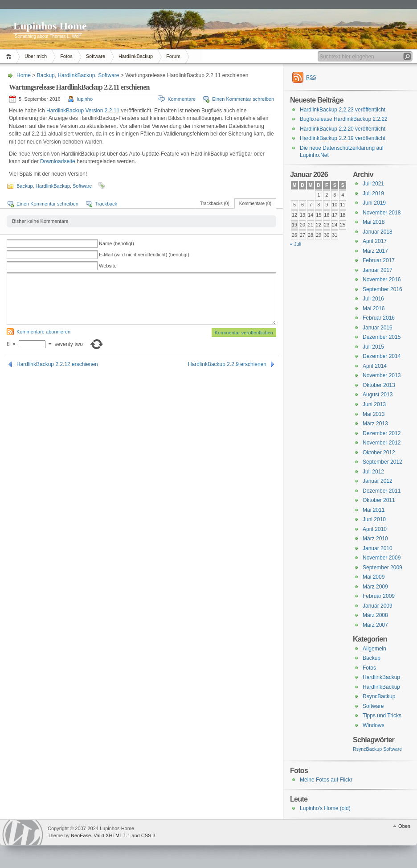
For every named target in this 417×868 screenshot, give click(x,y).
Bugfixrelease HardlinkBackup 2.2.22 (344, 119)
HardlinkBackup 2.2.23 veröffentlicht (343, 110)
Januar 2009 (378, 606)
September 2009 (382, 568)
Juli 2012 (373, 472)
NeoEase (81, 835)
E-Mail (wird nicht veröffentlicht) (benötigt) (144, 255)
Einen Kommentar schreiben (243, 99)
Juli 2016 (373, 299)
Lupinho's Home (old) (325, 808)
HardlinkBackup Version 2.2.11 (83, 111)
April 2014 (375, 366)
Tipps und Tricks (382, 716)
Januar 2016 (378, 328)
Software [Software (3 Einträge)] (392, 749)
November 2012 (382, 443)
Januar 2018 (378, 232)
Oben (404, 826)
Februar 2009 (379, 596)
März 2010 (375, 539)
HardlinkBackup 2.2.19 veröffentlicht (343, 138)
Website (108, 266)
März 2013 (375, 424)
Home (10, 56)
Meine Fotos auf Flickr (326, 780)
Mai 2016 (374, 309)
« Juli (296, 244)
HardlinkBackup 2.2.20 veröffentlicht (343, 129)
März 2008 (375, 615)
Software (96, 56)
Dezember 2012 (382, 433)
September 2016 (382, 289)
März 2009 (375, 587)
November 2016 (382, 280)
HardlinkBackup (136, 56)
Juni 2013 (374, 404)
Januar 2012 (378, 481)
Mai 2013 (374, 414)
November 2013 (382, 375)
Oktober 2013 (379, 385)
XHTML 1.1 (118, 835)
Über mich (36, 56)
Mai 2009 (374, 577)
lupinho (85, 99)
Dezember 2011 (382, 491)
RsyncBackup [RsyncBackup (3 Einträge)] (367, 749)
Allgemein (374, 649)
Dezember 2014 (382, 356)
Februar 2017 (379, 260)
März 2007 (375, 625)
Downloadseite (58, 161)
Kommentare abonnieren (43, 332)
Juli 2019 (373, 193)
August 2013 (378, 395)
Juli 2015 (373, 347)
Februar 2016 (379, 318)
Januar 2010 (378, 548)
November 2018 (382, 213)
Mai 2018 (374, 222)
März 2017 (375, 251)
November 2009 (382, 558)
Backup (46, 75)
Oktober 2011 (379, 500)
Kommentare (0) (255, 204)
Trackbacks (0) (215, 204)
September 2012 (382, 462)
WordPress (23, 833)
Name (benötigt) (117, 243)
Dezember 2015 (382, 337)
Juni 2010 (374, 519)
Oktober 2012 (379, 453)
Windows (374, 725)
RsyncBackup (379, 696)
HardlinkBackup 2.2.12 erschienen (57, 364)
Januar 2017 (378, 270)
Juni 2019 (374, 203)
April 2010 (375, 529)
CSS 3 (148, 835)
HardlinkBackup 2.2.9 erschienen (227, 364)
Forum (173, 56)
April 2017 (375, 241)
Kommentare (182, 99)
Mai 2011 (374, 510)
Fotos (66, 56)
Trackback (106, 204)
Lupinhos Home (50, 26)
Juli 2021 (373, 184)
